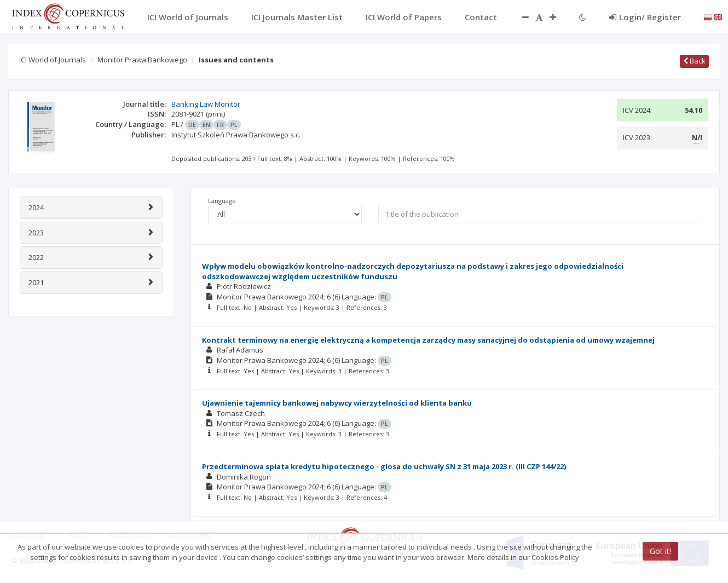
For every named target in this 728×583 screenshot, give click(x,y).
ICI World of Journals (53, 60)
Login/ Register (645, 17)
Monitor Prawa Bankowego (142, 60)
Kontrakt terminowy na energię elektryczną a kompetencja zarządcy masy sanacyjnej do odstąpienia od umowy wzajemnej (428, 340)
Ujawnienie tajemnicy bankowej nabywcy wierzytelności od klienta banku (337, 403)
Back (694, 61)
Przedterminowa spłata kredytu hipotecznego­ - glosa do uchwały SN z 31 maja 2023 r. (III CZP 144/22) (384, 466)
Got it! (660, 551)
